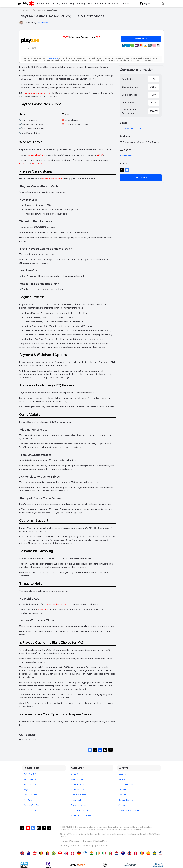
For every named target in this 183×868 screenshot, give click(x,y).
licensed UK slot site (36, 155)
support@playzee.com (130, 128)
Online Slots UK (77, 774)
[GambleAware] (77, 865)
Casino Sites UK (30, 774)
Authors (122, 779)
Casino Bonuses (77, 779)
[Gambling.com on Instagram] (39, 837)
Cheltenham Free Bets (32, 810)
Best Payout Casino (79, 795)
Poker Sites (28, 800)
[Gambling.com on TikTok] (44, 837)
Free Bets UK (76, 800)
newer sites (43, 610)
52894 (100, 155)
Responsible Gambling (127, 800)
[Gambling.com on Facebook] (33, 837)
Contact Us (123, 790)
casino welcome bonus (52, 179)
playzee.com (126, 156)
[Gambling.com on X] (22, 837)
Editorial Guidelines (126, 784)
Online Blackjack (77, 784)
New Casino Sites (30, 795)
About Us (122, 774)
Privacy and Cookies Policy (95, 841)
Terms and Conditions (70, 841)
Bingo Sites (28, 790)
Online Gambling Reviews (81, 815)
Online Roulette (77, 790)
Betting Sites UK (30, 779)
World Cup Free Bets (32, 805)
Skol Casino (37, 163)
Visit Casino (141, 178)
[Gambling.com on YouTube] (28, 837)
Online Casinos (38, 10)
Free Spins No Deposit (79, 810)
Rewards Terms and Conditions (130, 810)
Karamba (23, 163)
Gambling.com (25, 10)
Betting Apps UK (30, 784)
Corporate (123, 795)
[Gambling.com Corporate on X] (49, 837)
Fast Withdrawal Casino (80, 805)
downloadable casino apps (57, 604)
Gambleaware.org (52, 58)
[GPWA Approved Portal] (158, 865)
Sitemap (122, 805)
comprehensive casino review (38, 93)
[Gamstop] (24, 865)
